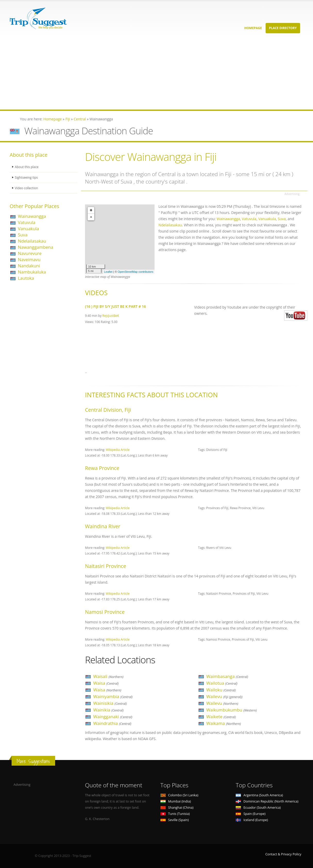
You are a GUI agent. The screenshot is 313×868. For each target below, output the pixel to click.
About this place (27, 167)
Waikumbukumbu (232, 710)
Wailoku (221, 690)
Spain (251, 814)
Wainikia (108, 710)
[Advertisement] (155, 73)
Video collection (27, 188)
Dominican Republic (267, 801)
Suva (23, 235)
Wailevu (225, 696)
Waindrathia (112, 723)
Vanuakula (29, 229)
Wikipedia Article (118, 450)
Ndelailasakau (32, 241)
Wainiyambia (113, 696)
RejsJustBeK (111, 316)
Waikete (221, 717)
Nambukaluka (32, 272)
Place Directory (283, 28)
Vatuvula (27, 222)
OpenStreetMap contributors (136, 272)
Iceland (252, 820)
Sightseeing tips (27, 177)
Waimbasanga (227, 676)
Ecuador (258, 808)
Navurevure (30, 253)
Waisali (108, 676)
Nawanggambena (36, 247)
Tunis (175, 814)
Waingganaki (113, 717)
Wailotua (222, 683)
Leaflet (108, 272)
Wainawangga (32, 216)
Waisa (106, 683)
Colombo (179, 795)
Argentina (259, 795)
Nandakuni (29, 266)
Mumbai (176, 801)
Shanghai (177, 808)
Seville (175, 820)
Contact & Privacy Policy (283, 854)
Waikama (224, 723)
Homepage (253, 28)
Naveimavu (29, 259)
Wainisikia (110, 703)
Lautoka (26, 278)
